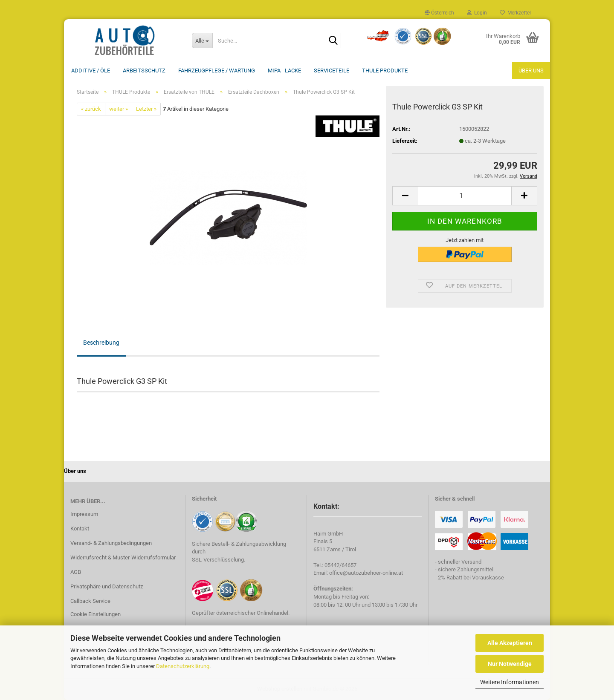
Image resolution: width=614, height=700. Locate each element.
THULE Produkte (385, 71)
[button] (439, 13)
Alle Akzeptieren (510, 643)
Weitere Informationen (510, 682)
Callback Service (90, 601)
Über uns (531, 71)
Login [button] (477, 13)
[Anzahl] (465, 196)
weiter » (119, 109)
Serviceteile (332, 71)
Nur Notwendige (510, 664)
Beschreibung (101, 343)
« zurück (91, 109)
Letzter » (146, 109)
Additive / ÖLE (91, 71)
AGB (76, 572)
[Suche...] (202, 40)
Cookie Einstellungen (96, 614)
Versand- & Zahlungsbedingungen (111, 543)
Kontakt (80, 529)
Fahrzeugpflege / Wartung (217, 71)
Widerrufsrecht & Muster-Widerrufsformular (123, 557)
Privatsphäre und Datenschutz (107, 586)
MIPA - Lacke (284, 71)
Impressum (84, 514)
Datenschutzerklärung (183, 666)
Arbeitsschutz (144, 71)
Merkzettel (515, 13)
